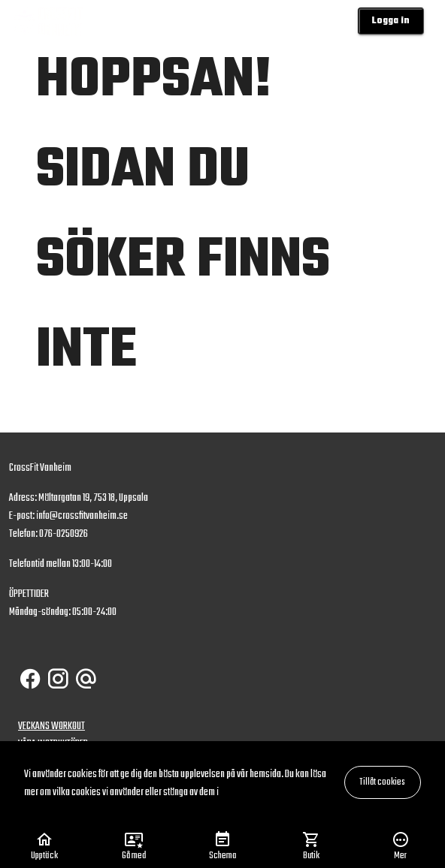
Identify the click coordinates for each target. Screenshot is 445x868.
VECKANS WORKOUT (51, 726)
